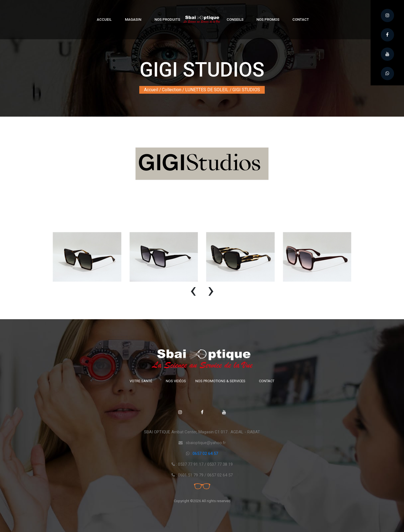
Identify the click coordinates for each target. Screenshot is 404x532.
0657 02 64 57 (205, 454)
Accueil (104, 19)
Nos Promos (268, 19)
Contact (301, 19)
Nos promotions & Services (220, 381)
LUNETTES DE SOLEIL (207, 90)
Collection (172, 90)
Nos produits (167, 19)
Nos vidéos (176, 381)
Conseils (235, 19)
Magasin (133, 19)
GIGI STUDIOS (246, 90)
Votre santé (141, 381)
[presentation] (193, 293)
